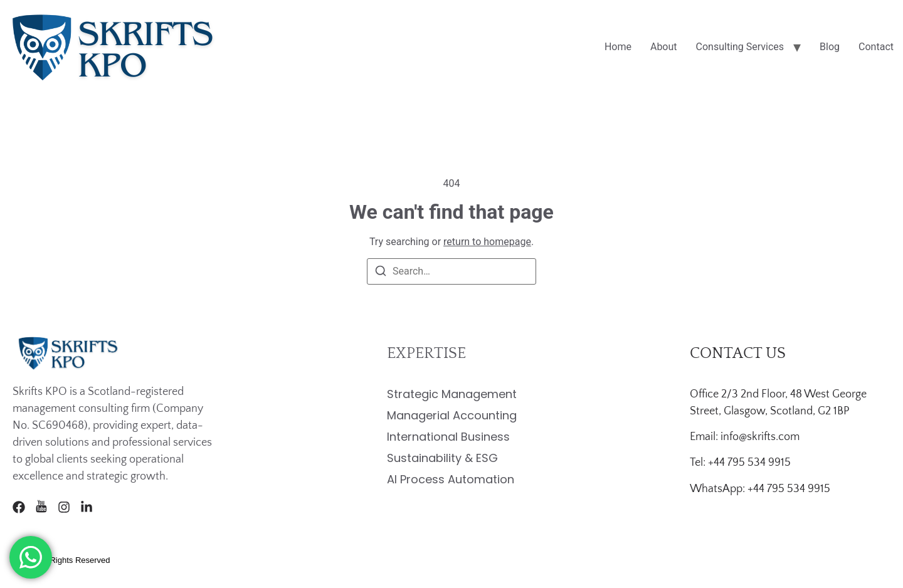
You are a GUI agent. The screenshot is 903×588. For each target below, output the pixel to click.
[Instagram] (64, 507)
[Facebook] (19, 507)
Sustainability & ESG (442, 458)
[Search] (381, 273)
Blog (830, 47)
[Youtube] (41, 507)
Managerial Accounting (452, 415)
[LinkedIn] (87, 507)
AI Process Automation (451, 479)
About (664, 47)
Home (618, 47)
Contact (876, 47)
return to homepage (487, 242)
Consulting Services (740, 47)
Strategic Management (452, 394)
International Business (448, 437)
